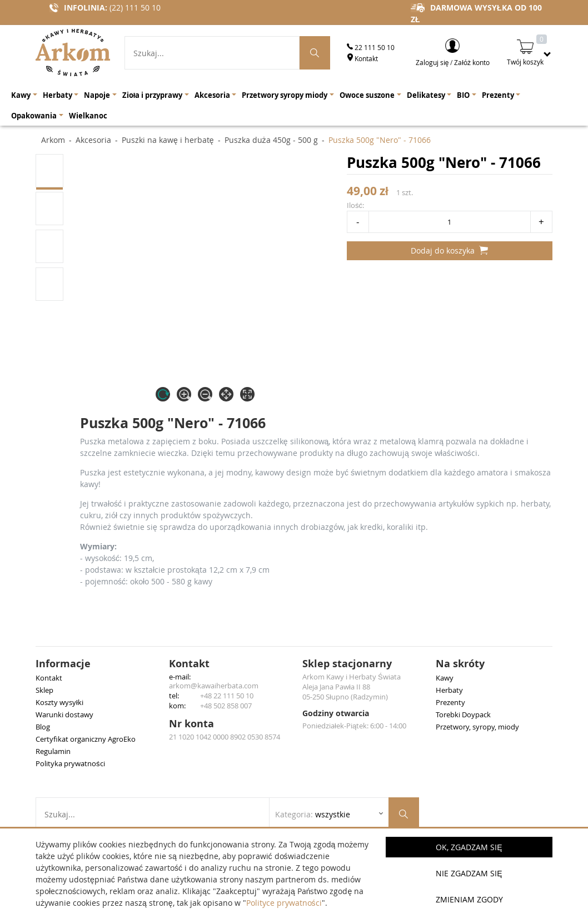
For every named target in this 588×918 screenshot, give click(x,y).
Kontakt (362, 58)
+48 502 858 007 (226, 706)
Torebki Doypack (463, 714)
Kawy (445, 678)
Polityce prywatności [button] (284, 903)
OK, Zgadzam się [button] (469, 847)
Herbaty (449, 690)
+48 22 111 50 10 (227, 696)
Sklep (44, 690)
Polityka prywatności (70, 763)
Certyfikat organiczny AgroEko (86, 739)
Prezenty (450, 702)
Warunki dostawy (64, 714)
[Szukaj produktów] (315, 53)
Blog (43, 727)
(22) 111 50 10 (135, 8)
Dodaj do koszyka (449, 250)
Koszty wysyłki (59, 702)
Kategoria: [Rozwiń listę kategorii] (313, 814)
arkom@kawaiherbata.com (214, 686)
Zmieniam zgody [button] (469, 899)
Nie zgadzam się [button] (469, 873)
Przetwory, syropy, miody (477, 727)
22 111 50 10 (371, 47)
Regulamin (53, 751)
